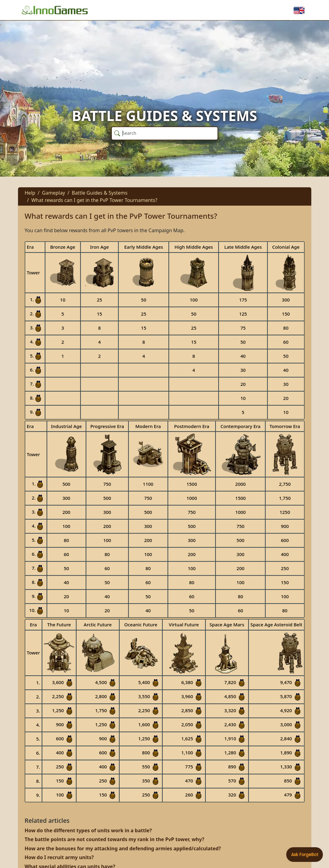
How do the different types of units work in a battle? (88, 830)
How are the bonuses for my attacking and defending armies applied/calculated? (123, 848)
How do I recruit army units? (59, 857)
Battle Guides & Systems (100, 193)
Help (30, 193)
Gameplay (53, 193)
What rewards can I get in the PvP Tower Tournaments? (94, 200)
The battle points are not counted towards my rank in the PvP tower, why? (115, 839)
